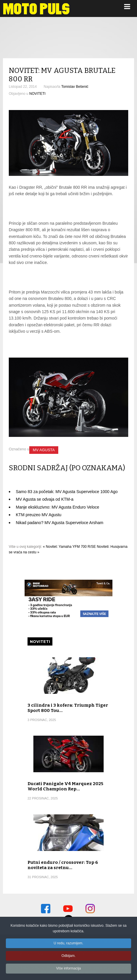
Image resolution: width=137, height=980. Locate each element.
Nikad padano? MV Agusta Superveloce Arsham (60, 523)
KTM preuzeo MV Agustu (39, 515)
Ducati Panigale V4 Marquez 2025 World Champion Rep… (65, 786)
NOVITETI (37, 94)
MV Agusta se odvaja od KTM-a (45, 499)
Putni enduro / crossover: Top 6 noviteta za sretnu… (63, 865)
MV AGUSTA (44, 450)
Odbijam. (68, 957)
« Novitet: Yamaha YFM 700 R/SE (70, 547)
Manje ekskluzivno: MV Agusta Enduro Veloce (58, 507)
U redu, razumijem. (68, 944)
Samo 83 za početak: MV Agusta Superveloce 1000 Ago (67, 492)
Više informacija (68, 969)
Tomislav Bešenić (75, 87)
